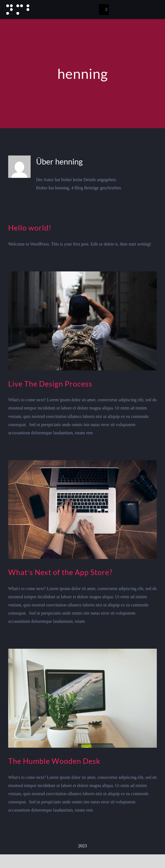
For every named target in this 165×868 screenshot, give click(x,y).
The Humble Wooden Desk (54, 761)
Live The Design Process (50, 384)
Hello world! (30, 228)
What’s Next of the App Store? (60, 572)
